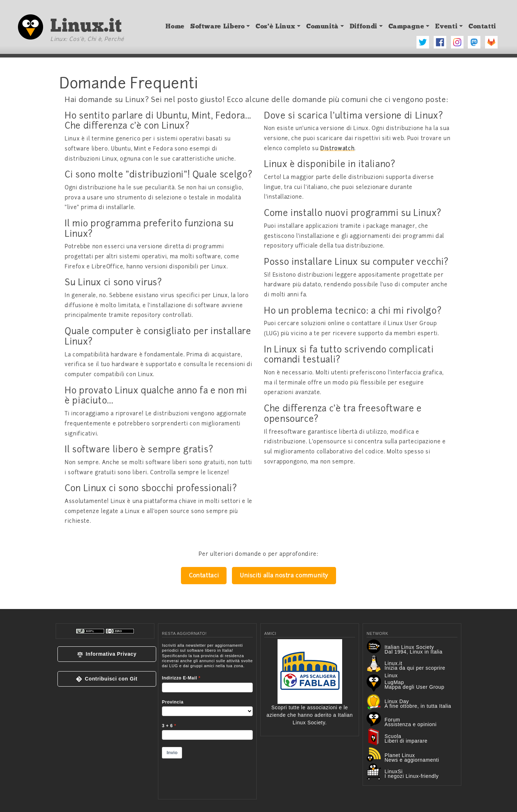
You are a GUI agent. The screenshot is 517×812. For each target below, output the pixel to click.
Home (175, 26)
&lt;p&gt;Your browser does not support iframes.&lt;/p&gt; (207, 716)
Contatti (482, 26)
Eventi (446, 26)
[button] (107, 654)
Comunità (322, 26)
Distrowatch (337, 148)
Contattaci (204, 575)
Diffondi (364, 26)
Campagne (406, 26)
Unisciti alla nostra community (284, 575)
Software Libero (218, 26)
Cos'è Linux (275, 26)
